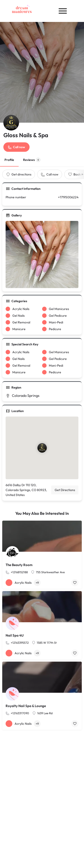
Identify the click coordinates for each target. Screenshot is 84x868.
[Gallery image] (42, 254)
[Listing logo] (11, 123)
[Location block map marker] (42, 448)
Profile (9, 160)
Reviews (32, 160)
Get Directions (65, 490)
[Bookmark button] (75, 583)
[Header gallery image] (42, 72)
